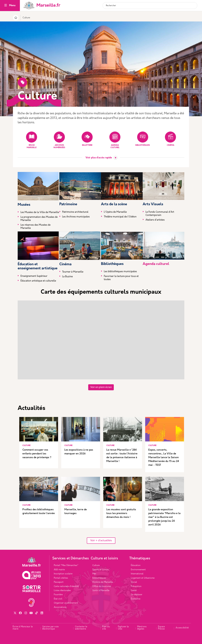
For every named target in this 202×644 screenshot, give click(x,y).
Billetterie (87, 139)
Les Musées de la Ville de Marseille (40, 212)
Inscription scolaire (63, 574)
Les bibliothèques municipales (120, 272)
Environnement (138, 570)
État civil (58, 599)
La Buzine (67, 277)
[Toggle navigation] (6, 6)
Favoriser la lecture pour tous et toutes (121, 278)
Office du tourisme (102, 586)
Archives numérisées (59, 140)
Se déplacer (137, 595)
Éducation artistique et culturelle (38, 281)
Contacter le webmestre (81, 628)
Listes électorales (62, 591)
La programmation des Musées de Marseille (39, 219)
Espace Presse (161, 628)
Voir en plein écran (101, 387)
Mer (94, 574)
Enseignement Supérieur (34, 276)
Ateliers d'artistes (155, 220)
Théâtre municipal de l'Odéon (120, 217)
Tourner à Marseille (73, 272)
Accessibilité (182, 628)
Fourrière (58, 595)
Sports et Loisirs (101, 570)
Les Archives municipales (76, 217)
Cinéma (170, 139)
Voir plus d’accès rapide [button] (99, 158)
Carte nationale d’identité (66, 586)
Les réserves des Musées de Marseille (36, 227)
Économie (136, 599)
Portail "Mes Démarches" (66, 565)
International (137, 574)
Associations (60, 607)
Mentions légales (142, 628)
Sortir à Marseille (101, 591)
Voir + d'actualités (101, 541)
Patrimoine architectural (75, 212)
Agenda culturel (115, 140)
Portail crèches (61, 578)
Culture (96, 565)
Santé (134, 591)
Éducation (136, 565)
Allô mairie (59, 570)
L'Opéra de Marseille (115, 212)
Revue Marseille (32, 140)
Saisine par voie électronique (50, 628)
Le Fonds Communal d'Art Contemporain (160, 214)
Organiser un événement (66, 603)
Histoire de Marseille (103, 582)
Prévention (136, 586)
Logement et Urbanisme (143, 578)
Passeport (59, 582)
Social (134, 582)
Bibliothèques (143, 139)
